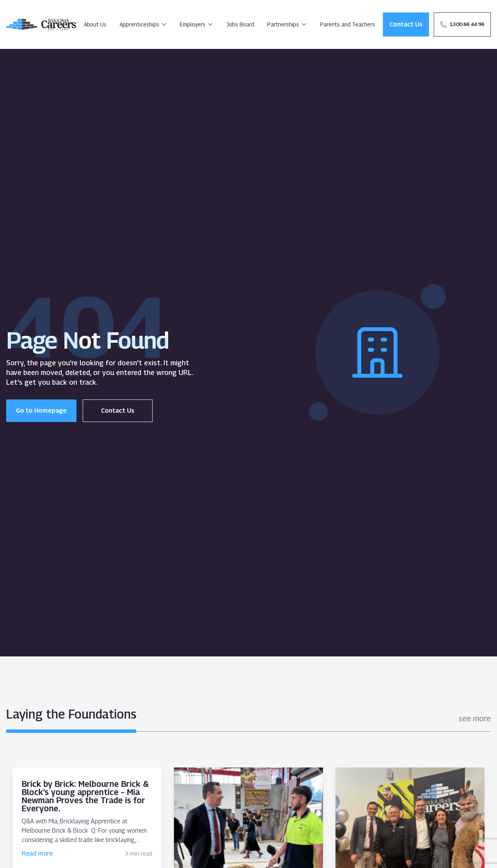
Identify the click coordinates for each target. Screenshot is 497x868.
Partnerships (283, 24)
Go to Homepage (41, 411)
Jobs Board (240, 24)
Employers (193, 24)
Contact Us (118, 411)
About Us (95, 24)
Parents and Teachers (348, 24)
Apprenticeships (139, 24)
